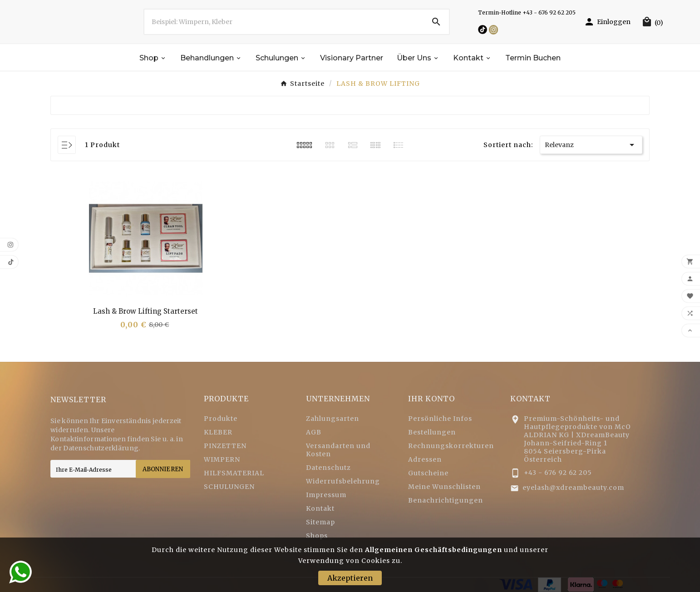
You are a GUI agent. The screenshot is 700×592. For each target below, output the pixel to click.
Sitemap (320, 522)
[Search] (436, 22)
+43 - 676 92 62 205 (558, 473)
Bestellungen (432, 432)
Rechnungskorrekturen (451, 446)
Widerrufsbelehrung (343, 481)
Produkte (221, 419)
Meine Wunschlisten (444, 487)
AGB (314, 432)
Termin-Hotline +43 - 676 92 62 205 (527, 12)
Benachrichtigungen (446, 500)
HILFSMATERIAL (234, 473)
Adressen (425, 459)
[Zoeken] (284, 22)
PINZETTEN (225, 446)
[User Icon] (607, 22)
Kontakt (320, 508)
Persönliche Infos (440, 419)
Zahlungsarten (333, 419)
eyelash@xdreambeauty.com (573, 488)
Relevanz (591, 145)
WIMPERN (222, 459)
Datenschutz (328, 468)
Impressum (326, 495)
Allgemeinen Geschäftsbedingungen (434, 550)
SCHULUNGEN (229, 487)
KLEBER (218, 432)
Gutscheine (428, 473)
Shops (317, 536)
